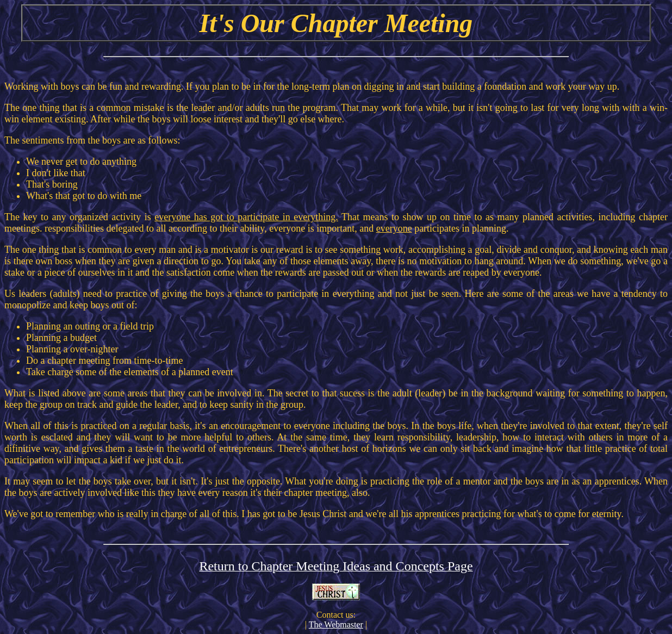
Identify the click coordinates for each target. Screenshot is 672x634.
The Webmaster (336, 624)
